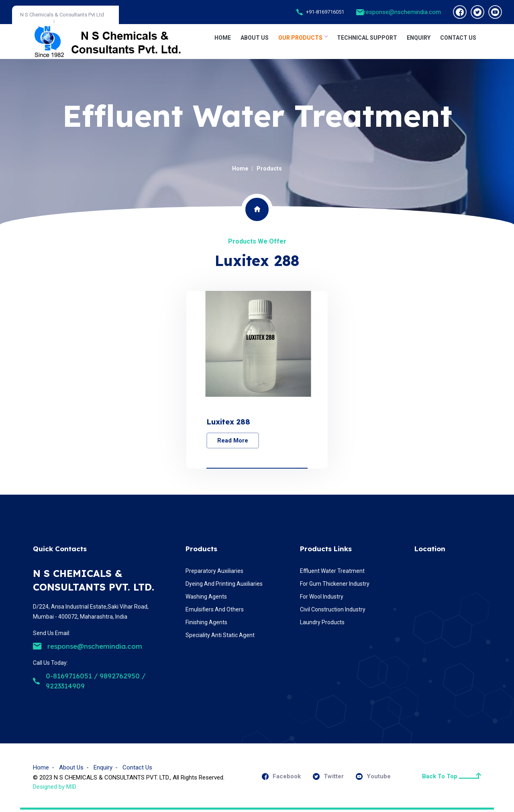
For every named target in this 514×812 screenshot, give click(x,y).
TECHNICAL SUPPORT (367, 38)
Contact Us (137, 769)
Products (269, 168)
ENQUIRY (419, 38)
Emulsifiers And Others (215, 611)
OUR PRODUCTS (303, 38)
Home (223, 38)
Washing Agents (206, 599)
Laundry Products (322, 624)
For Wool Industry (322, 599)
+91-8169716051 (325, 12)
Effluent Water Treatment (332, 573)
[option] (257, 381)
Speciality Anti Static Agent (220, 637)
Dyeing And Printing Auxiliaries (224, 586)
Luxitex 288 (229, 422)
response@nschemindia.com (402, 12)
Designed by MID (55, 789)
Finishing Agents (206, 624)
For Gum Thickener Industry (335, 586)
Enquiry (103, 769)
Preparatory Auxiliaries (214, 573)
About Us (255, 38)
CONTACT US (458, 38)
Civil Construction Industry (333, 611)
